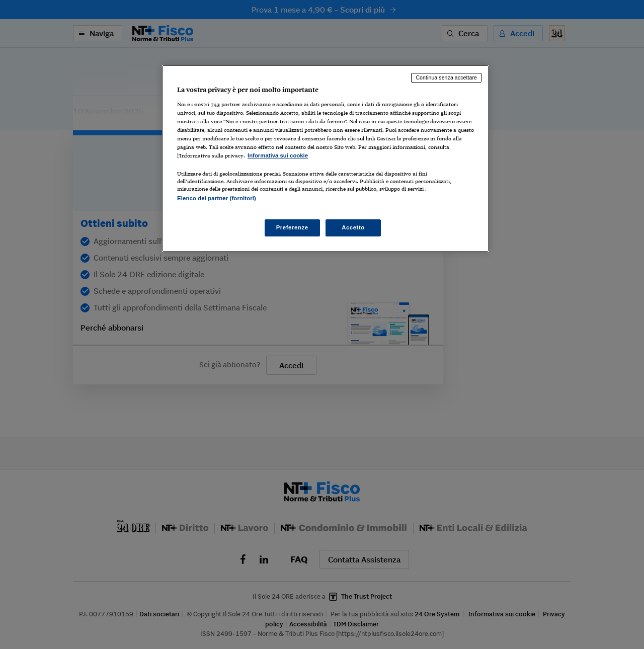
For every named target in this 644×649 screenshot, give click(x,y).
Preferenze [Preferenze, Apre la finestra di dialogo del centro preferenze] (292, 227)
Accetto (353, 227)
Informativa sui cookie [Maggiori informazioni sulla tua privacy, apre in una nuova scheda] (278, 155)
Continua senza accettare (446, 77)
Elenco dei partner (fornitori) (217, 198)
